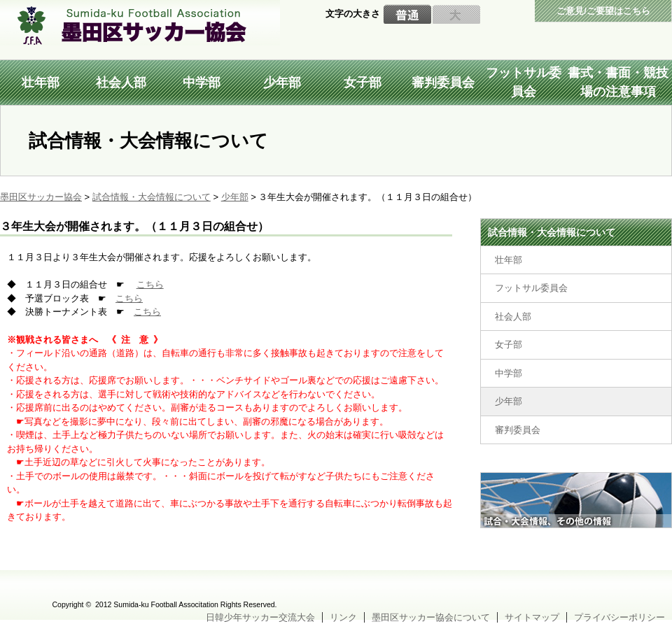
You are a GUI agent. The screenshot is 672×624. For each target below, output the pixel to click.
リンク (343, 617)
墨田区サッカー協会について (431, 617)
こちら (150, 284)
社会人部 (121, 83)
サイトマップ (532, 617)
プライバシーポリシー (619, 617)
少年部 (282, 83)
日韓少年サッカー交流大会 (260, 617)
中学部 (202, 83)
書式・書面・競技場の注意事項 (618, 82)
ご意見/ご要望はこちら (603, 11)
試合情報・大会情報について (552, 232)
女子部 (363, 83)
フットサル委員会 (524, 82)
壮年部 (41, 83)
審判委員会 (443, 83)
